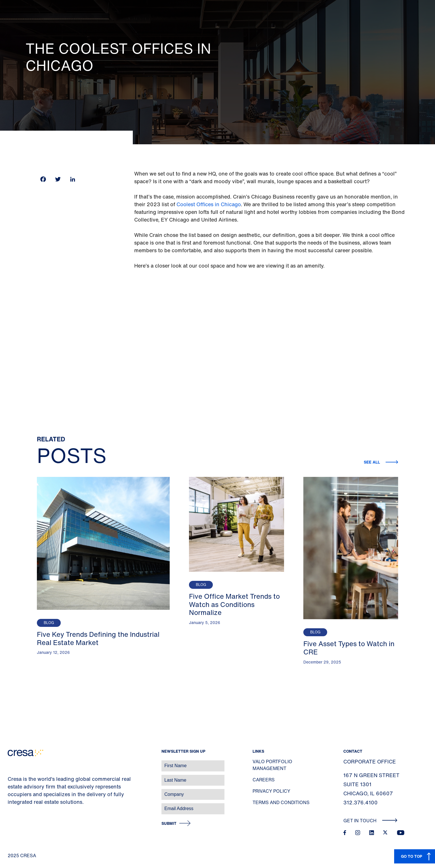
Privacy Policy (271, 791)
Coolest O (188, 204)
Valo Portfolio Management (272, 765)
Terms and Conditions (281, 802)
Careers (264, 780)
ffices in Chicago (220, 204)
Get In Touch (370, 821)
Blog (49, 623)
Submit (169, 824)
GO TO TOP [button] (412, 856)
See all (372, 462)
